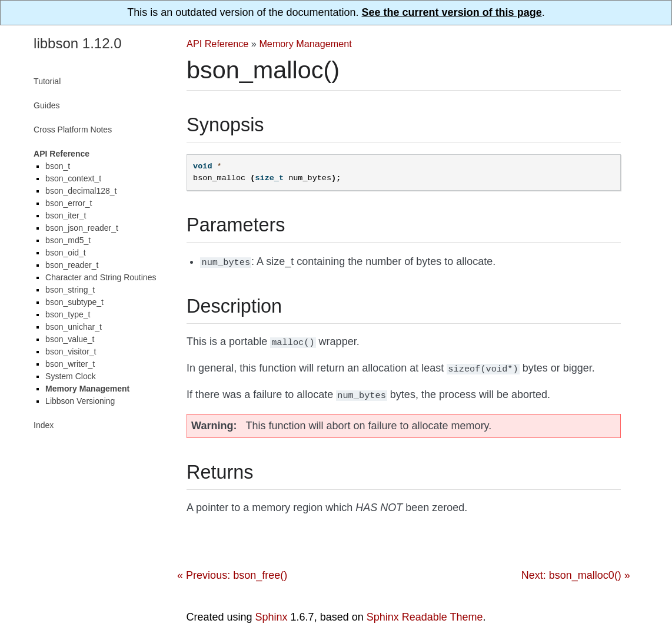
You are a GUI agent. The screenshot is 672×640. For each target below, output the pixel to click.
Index (44, 425)
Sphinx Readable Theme (425, 612)
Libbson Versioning (80, 401)
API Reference (217, 44)
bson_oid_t (66, 253)
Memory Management (305, 44)
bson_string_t (70, 290)
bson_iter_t (66, 215)
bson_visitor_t (71, 351)
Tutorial (47, 81)
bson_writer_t (70, 364)
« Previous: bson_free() (232, 571)
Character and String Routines (101, 277)
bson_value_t (70, 339)
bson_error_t (69, 203)
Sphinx (272, 612)
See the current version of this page (452, 12)
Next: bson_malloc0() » (576, 571)
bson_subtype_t (74, 302)
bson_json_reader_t (82, 228)
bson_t (58, 166)
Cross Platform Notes (73, 130)
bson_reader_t (72, 265)
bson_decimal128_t (81, 191)
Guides (46, 105)
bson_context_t (73, 178)
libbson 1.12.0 (77, 43)
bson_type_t (68, 314)
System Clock (71, 376)
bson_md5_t (68, 240)
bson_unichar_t (74, 327)
